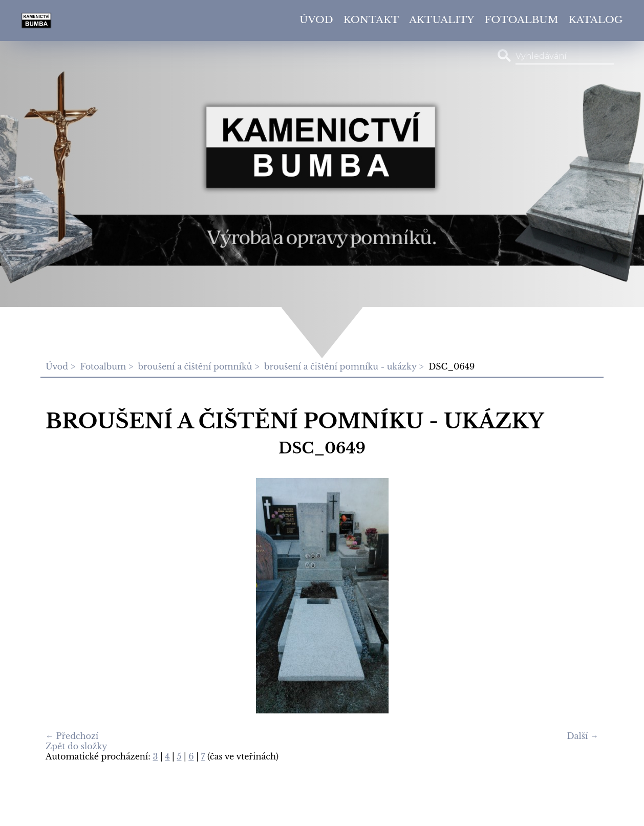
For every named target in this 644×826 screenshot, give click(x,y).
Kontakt (371, 19)
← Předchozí (72, 736)
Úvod (316, 19)
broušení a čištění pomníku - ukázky (340, 366)
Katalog (596, 19)
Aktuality (442, 19)
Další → (583, 736)
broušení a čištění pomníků (195, 366)
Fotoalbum (521, 19)
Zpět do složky (77, 746)
